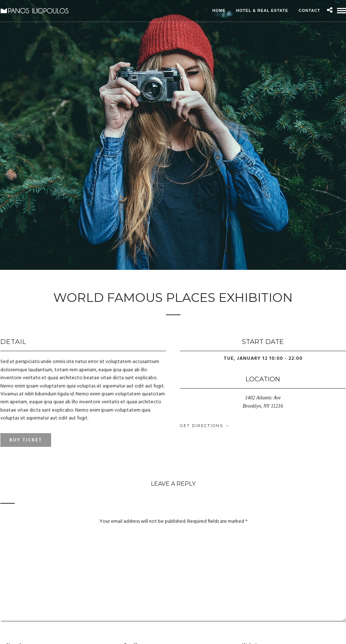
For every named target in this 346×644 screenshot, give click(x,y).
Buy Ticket (26, 440)
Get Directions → (205, 426)
